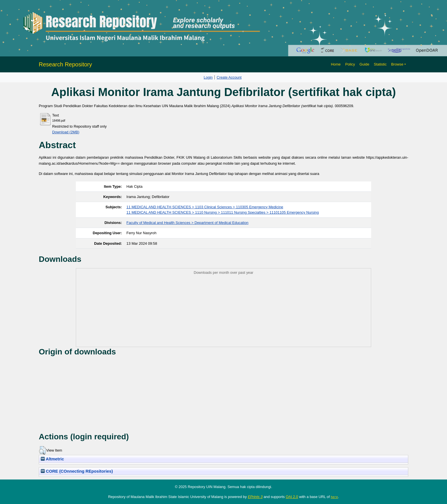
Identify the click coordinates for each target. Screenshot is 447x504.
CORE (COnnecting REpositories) (77, 471)
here (334, 497)
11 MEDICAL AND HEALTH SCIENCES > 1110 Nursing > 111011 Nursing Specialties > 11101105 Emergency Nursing (223, 212)
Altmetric (52, 459)
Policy (350, 64)
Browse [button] (397, 64)
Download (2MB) (66, 132)
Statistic (380, 64)
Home (336, 64)
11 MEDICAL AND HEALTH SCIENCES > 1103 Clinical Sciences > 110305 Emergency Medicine (205, 207)
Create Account (229, 77)
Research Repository (65, 64)
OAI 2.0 (292, 497)
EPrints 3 (255, 497)
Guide (364, 64)
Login (208, 77)
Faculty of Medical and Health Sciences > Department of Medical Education (188, 223)
